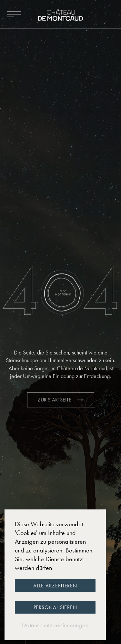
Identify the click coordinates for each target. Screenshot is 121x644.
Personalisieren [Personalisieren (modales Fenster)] (55, 607)
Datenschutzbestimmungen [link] (55, 625)
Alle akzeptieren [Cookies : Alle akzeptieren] (55, 586)
